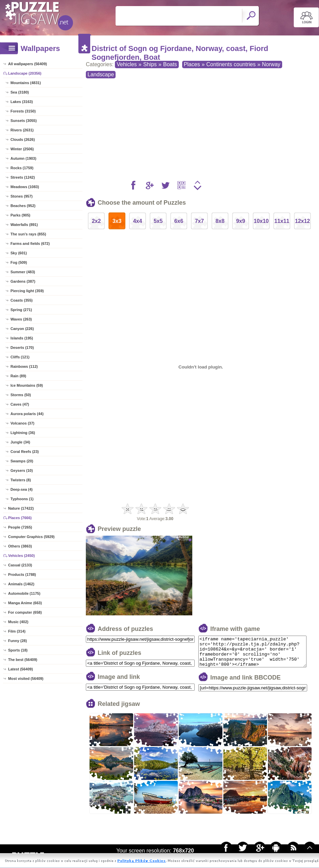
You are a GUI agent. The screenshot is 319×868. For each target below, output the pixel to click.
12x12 (303, 221)
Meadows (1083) (25, 187)
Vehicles (127, 64)
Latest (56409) (20, 669)
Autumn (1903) (23, 158)
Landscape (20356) (25, 73)
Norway (271, 64)
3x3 (117, 221)
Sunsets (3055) (24, 121)
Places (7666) (20, 518)
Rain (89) (18, 376)
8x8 (220, 221)
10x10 (261, 221)
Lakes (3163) (22, 102)
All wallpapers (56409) (28, 64)
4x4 (138, 221)
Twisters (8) (21, 480)
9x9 (241, 221)
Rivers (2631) (22, 130)
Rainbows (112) (24, 366)
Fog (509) (19, 262)
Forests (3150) (23, 111)
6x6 (179, 221)
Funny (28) (18, 641)
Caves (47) (20, 404)
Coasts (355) (21, 300)
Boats (170, 64)
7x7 (200, 221)
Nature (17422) (21, 508)
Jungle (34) (20, 442)
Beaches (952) (23, 206)
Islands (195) (22, 338)
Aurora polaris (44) (27, 414)
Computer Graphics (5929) (31, 537)
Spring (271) (21, 310)
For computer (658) (25, 612)
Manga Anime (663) (25, 603)
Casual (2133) (20, 565)
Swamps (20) (22, 461)
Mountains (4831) (26, 83)
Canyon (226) (22, 329)
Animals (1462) (21, 584)
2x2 (96, 221)
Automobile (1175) (24, 593)
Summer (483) (23, 272)
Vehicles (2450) (21, 556)
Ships (150, 64)
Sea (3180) (20, 92)
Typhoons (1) (22, 499)
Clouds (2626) (23, 139)
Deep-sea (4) (21, 489)
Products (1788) (22, 575)
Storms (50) (21, 395)
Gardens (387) (23, 281)
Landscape (101, 74)
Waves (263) (21, 319)
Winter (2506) (22, 149)
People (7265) (20, 527)
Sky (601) (19, 253)
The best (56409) (23, 660)
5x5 (158, 221)
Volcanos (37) (22, 423)
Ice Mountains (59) (27, 385)
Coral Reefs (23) (25, 452)
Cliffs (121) (20, 357)
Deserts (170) (22, 348)
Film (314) (17, 631)
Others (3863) (20, 546)
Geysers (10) (22, 470)
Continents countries (231, 64)
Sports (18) (18, 650)
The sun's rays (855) (28, 234)
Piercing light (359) (27, 291)
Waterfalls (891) (24, 225)
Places (192, 64)
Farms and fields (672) (30, 244)
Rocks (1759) (22, 168)
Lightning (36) (23, 433)
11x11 (282, 221)
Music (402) (18, 622)
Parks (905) (20, 215)
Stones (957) (21, 196)
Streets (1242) (23, 177)
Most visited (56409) (26, 679)
